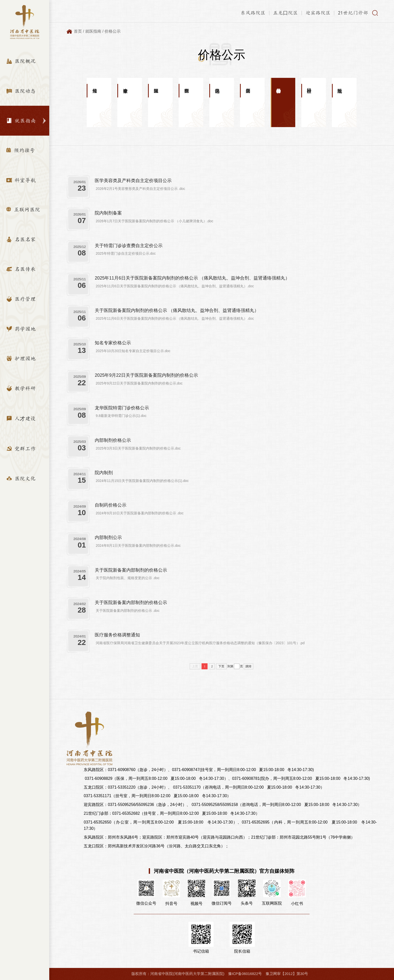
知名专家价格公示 (113, 343)
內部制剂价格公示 (113, 440)
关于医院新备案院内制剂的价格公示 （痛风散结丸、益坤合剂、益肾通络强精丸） (177, 310)
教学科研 (21, 388)
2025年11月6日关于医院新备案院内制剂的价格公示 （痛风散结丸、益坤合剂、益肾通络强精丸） (192, 278)
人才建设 (21, 418)
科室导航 (21, 180)
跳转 (249, 666)
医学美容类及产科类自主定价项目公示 (133, 181)
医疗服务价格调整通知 (117, 635)
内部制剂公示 (108, 537)
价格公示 (113, 31)
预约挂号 (21, 150)
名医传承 (21, 269)
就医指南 (21, 121)
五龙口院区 (285, 13)
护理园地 (21, 358)
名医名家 (21, 239)
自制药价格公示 (111, 505)
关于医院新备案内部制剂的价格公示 (131, 570)
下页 (221, 666)
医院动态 (21, 91)
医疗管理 (21, 299)
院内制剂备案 (108, 213)
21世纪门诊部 (353, 13)
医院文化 (21, 478)
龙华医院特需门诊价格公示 (122, 408)
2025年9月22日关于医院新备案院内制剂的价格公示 (146, 375)
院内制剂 (104, 473)
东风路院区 (253, 13)
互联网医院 (23, 210)
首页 (78, 31)
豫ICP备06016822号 (245, 974)
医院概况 (21, 61)
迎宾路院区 (318, 13)
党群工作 (21, 449)
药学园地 (21, 329)
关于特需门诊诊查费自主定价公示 (129, 246)
